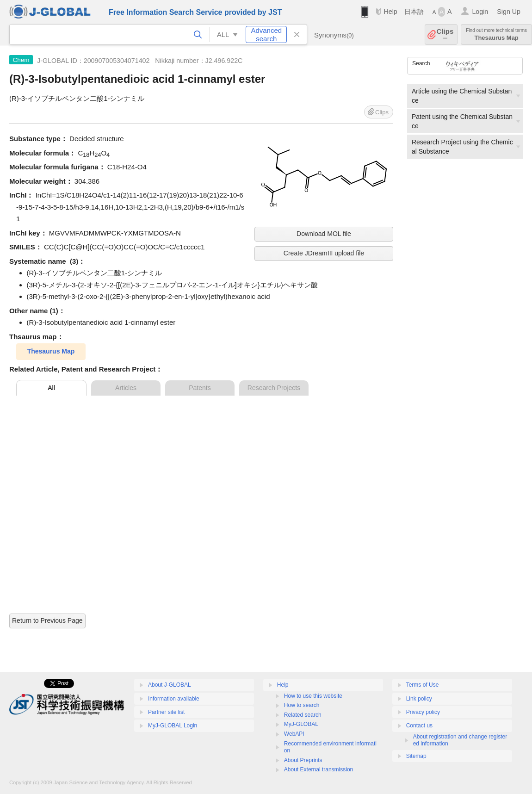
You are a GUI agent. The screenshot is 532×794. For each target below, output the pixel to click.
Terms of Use (423, 685)
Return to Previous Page (47, 620)
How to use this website (313, 696)
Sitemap (416, 756)
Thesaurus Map (496, 34)
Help (390, 12)
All (51, 388)
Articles (126, 388)
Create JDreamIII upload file (324, 253)
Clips (445, 34)
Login (480, 12)
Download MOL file (324, 234)
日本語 (414, 12)
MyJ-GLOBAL (301, 724)
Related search (303, 715)
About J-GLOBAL (170, 685)
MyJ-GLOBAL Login (173, 726)
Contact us (419, 726)
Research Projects (274, 388)
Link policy (419, 699)
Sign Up (509, 12)
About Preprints (303, 760)
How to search (302, 705)
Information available (174, 699)
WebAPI (294, 734)
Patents (200, 388)
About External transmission (319, 769)
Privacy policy (423, 712)
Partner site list (166, 712)
